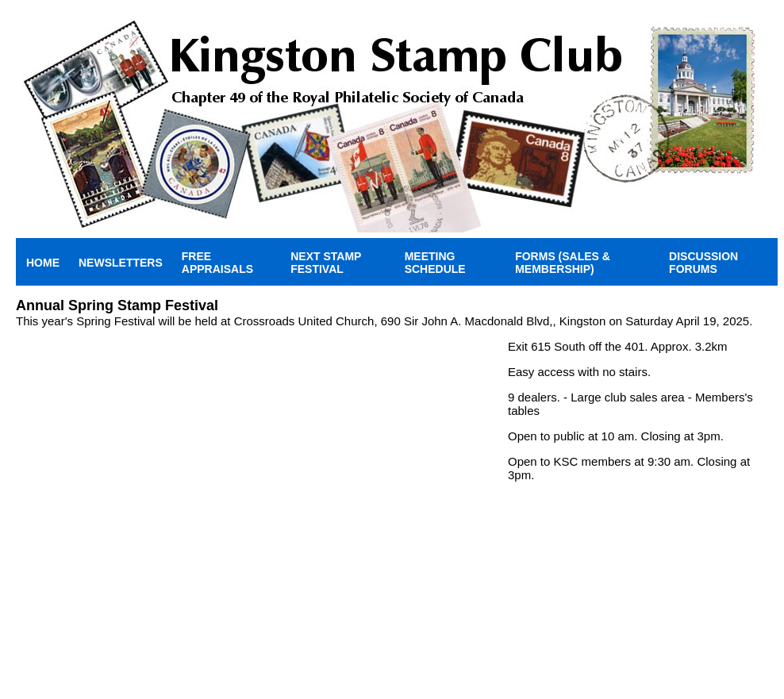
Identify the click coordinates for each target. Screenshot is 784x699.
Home (43, 263)
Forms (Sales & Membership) (563, 263)
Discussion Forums (703, 263)
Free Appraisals (217, 263)
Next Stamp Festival (326, 263)
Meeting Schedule (435, 263)
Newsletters (121, 263)
